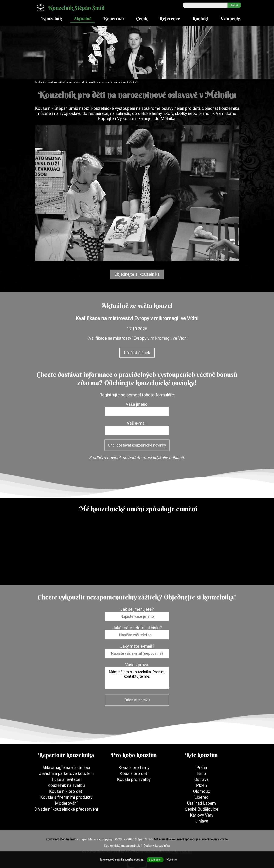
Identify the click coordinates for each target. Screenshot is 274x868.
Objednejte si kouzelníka (137, 274)
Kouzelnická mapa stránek (122, 846)
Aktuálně (83, 18)
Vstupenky (231, 18)
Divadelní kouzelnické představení (66, 809)
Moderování (66, 803)
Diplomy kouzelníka (157, 846)
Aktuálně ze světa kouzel (58, 82)
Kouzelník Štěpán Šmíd (69, 8)
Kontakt (200, 18)
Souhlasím (155, 860)
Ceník (142, 18)
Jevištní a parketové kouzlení (66, 773)
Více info (172, 860)
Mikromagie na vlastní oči (66, 768)
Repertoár (114, 18)
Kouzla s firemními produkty (66, 797)
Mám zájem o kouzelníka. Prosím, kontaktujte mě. (137, 678)
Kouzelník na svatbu (66, 785)
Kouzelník (52, 18)
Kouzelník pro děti (66, 791)
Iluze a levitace (66, 779)
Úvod (37, 82)
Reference (169, 18)
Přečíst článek (137, 353)
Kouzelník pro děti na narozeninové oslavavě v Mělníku (108, 82)
